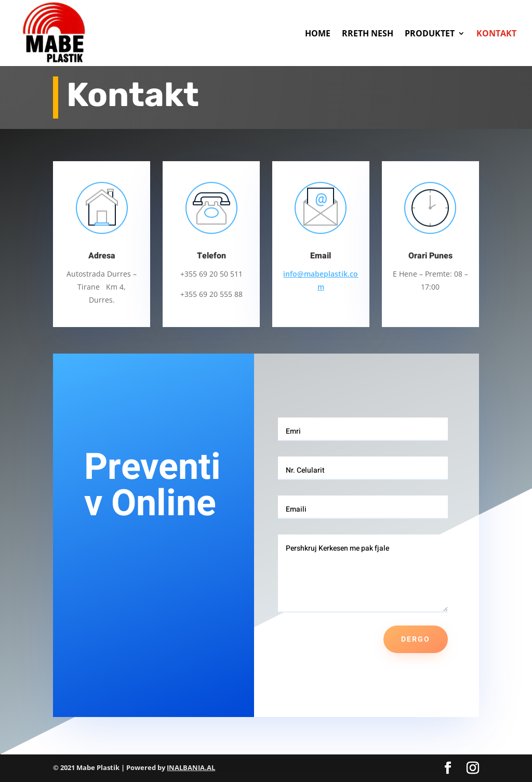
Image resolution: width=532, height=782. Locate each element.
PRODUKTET (430, 33)
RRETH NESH (368, 33)
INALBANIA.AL (191, 767)
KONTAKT (496, 33)
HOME (318, 33)
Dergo (416, 639)
